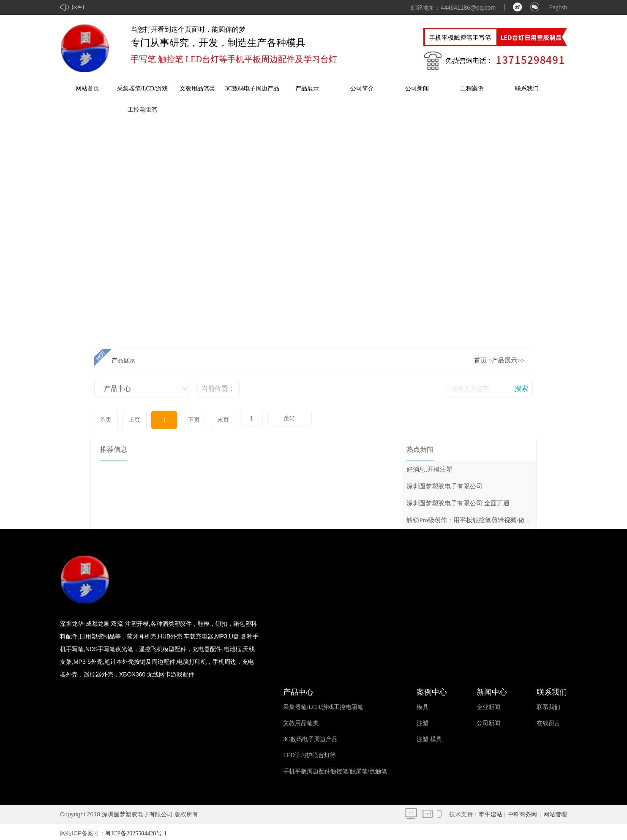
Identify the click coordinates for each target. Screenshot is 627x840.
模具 (423, 704)
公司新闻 (417, 89)
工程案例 (472, 89)
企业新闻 (488, 704)
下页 (179, 419)
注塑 (423, 720)
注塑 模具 (429, 736)
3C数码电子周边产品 (252, 89)
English (558, 7)
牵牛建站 (491, 811)
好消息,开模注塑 (429, 466)
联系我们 (527, 89)
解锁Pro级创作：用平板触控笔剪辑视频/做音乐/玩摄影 (482, 517)
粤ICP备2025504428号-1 (136, 830)
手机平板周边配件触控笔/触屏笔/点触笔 (335, 768)
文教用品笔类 (197, 89)
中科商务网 (522, 811)
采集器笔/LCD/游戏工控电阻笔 (323, 704)
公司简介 (362, 89)
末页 (205, 419)
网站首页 (87, 89)
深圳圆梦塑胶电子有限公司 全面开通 (458, 500)
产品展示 (307, 89)
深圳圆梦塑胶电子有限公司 (444, 483)
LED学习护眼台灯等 (309, 752)
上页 (130, 419)
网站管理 (555, 811)
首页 (480, 360)
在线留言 (548, 720)
